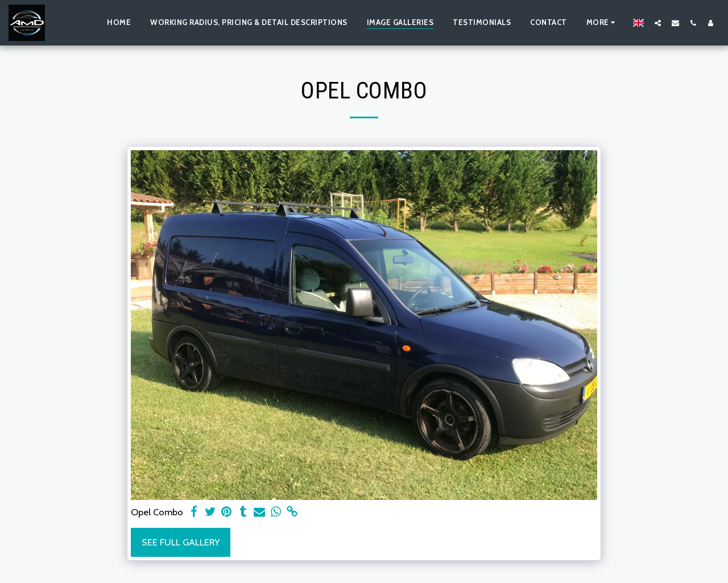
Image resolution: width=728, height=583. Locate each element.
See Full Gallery (181, 542)
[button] (658, 23)
